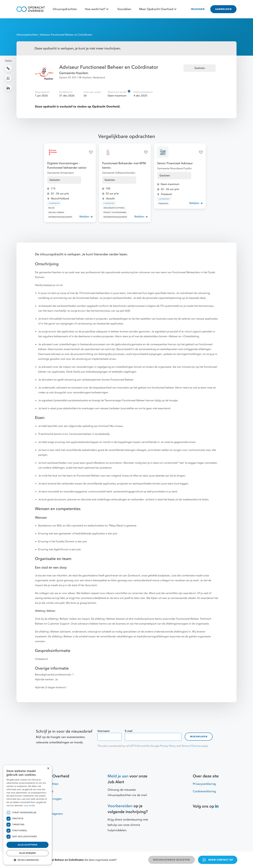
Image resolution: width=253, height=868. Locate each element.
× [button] (48, 769)
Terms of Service (191, 746)
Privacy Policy (168, 746)
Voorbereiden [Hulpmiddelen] (120, 806)
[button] (27, 860)
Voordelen (124, 9)
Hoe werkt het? (97, 9)
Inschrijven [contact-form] (199, 737)
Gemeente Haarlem (74, 73)
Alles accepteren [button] (28, 845)
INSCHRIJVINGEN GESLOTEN (171, 860)
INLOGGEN (198, 9)
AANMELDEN (223, 9)
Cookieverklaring (204, 791)
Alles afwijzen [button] (27, 853)
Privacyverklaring (204, 784)
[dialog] (27, 815)
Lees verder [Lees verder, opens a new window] (30, 806)
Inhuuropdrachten (65, 9)
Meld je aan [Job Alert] (118, 776)
